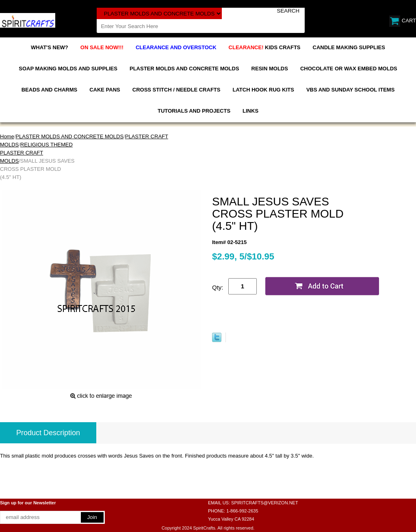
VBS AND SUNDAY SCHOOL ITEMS (350, 90)
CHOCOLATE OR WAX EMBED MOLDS (349, 69)
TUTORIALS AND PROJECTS (194, 111)
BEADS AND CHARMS (49, 90)
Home (7, 136)
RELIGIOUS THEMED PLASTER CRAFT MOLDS (36, 153)
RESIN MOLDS (270, 69)
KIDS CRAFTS (265, 47)
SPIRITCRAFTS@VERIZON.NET (265, 503)
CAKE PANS (105, 90)
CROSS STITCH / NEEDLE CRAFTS (177, 90)
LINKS (250, 111)
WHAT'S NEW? (50, 47)
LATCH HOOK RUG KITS (263, 90)
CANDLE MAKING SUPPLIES (349, 47)
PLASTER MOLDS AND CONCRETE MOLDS (184, 69)
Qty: (218, 287)
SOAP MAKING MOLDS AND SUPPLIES (68, 69)
